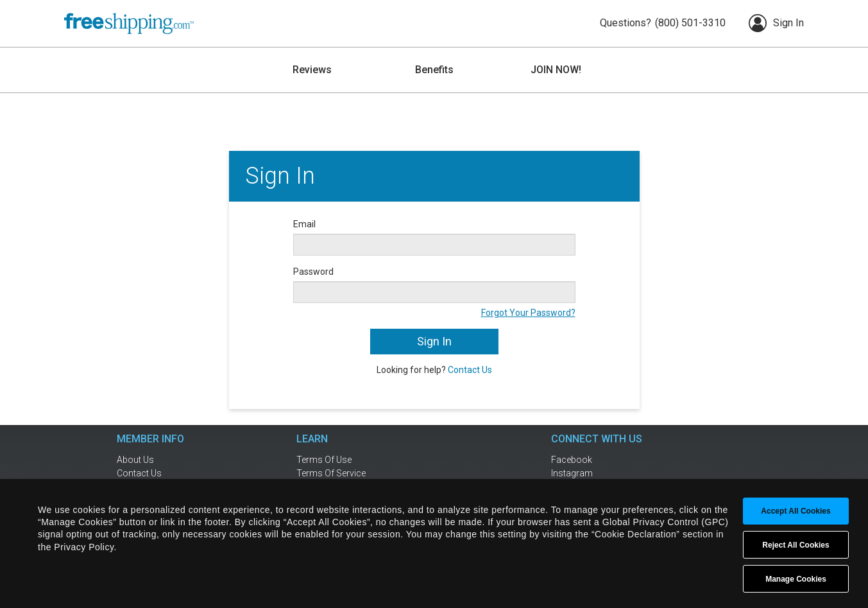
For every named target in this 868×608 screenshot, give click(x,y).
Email (304, 224)
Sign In (776, 23)
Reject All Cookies (796, 545)
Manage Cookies (796, 579)
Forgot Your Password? (528, 313)
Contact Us (470, 370)
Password (313, 272)
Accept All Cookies (796, 511)
